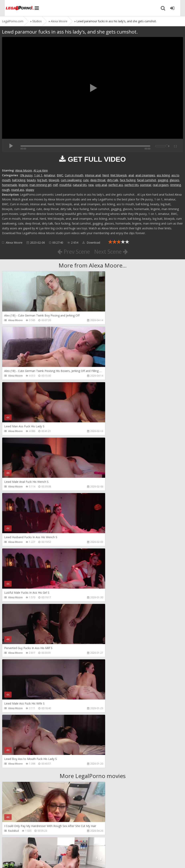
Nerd (106, 175)
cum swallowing (71, 180)
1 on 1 (38, 175)
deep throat (98, 180)
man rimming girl (40, 185)
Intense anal (93, 175)
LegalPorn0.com (32, 861)
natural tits (80, 185)
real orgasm (161, 185)
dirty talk (113, 180)
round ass (18, 190)
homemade (10, 185)
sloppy (30, 190)
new (91, 185)
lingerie (23, 185)
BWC (60, 175)
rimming (175, 185)
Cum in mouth (74, 175)
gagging (163, 180)
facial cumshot (147, 180)
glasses (174, 180)
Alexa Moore (24, 170)
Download (91, 243)
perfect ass (116, 185)
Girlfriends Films (109, 609)
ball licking (19, 180)
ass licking (163, 175)
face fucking (128, 180)
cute (86, 180)
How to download (59, 849)
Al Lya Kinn (41, 170)
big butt (42, 180)
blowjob (54, 180)
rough (6, 190)
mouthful (65, 185)
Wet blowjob (119, 175)
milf (55, 185)
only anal (101, 185)
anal (131, 175)
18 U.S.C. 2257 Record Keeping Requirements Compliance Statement (130, 861)
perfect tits (132, 185)
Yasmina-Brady (17, 831)
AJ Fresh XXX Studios (20, 664)
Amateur (50, 175)
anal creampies (145, 175)
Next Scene (112, 251)
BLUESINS (105, 775)
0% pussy (26, 175)
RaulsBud (14, 609)
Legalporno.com (16, 8)
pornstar (146, 185)
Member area (30, 849)
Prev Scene (72, 251)
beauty (31, 180)
